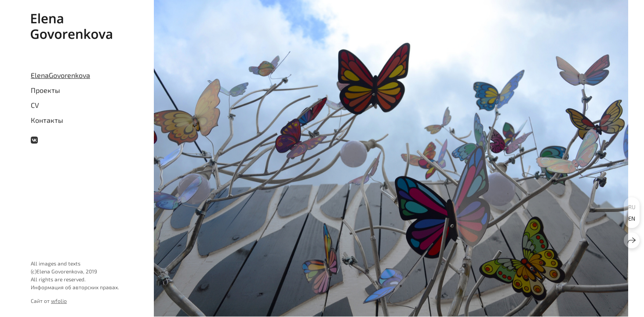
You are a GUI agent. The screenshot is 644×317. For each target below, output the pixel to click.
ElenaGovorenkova (60, 75)
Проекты (45, 90)
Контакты (47, 120)
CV (35, 105)
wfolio (59, 301)
